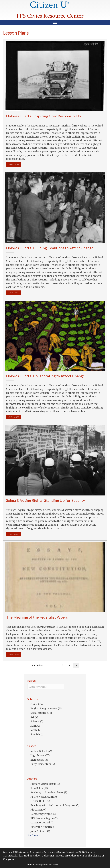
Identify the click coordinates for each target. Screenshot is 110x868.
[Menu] (55, 22)
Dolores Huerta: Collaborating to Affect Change (45, 376)
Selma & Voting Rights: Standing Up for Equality (45, 500)
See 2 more (34, 835)
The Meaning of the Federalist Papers (37, 617)
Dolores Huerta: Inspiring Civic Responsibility (44, 116)
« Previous (38, 665)
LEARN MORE (14, 164)
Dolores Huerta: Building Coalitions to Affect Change (50, 248)
